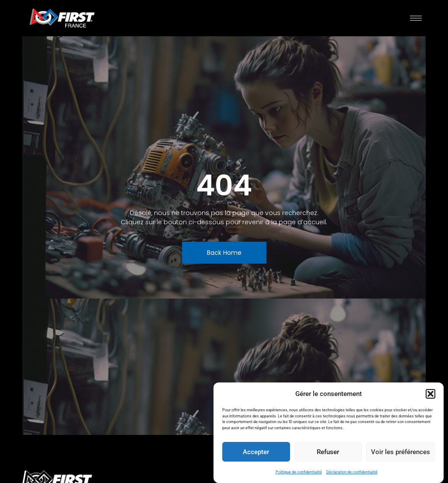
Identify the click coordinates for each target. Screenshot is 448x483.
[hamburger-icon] (416, 18)
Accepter (256, 452)
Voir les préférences (401, 452)
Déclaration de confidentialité (352, 472)
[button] (430, 394)
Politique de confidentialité (299, 472)
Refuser (328, 452)
